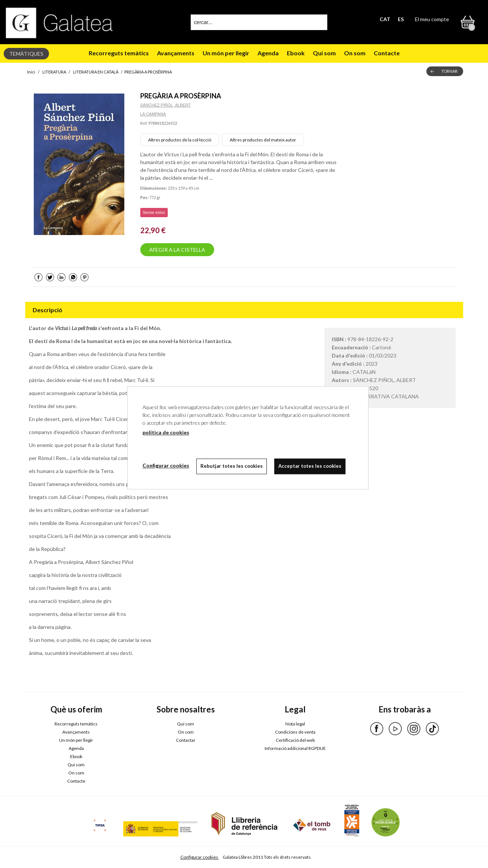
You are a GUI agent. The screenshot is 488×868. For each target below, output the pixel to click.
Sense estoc (154, 212)
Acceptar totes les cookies (310, 466)
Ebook (296, 53)
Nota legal (295, 724)
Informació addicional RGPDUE (295, 748)
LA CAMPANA (153, 114)
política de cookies (166, 432)
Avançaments (176, 53)
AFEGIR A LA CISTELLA (177, 250)
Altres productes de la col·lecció (180, 140)
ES (401, 19)
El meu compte (432, 19)
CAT (385, 19)
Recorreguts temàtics (119, 53)
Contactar (186, 740)
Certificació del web (295, 740)
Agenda (268, 53)
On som (355, 53)
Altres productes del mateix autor (263, 140)
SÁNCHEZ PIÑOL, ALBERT (166, 105)
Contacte (387, 53)
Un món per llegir (226, 53)
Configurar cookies (200, 857)
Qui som (324, 53)
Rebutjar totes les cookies (232, 466)
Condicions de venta (295, 732)
